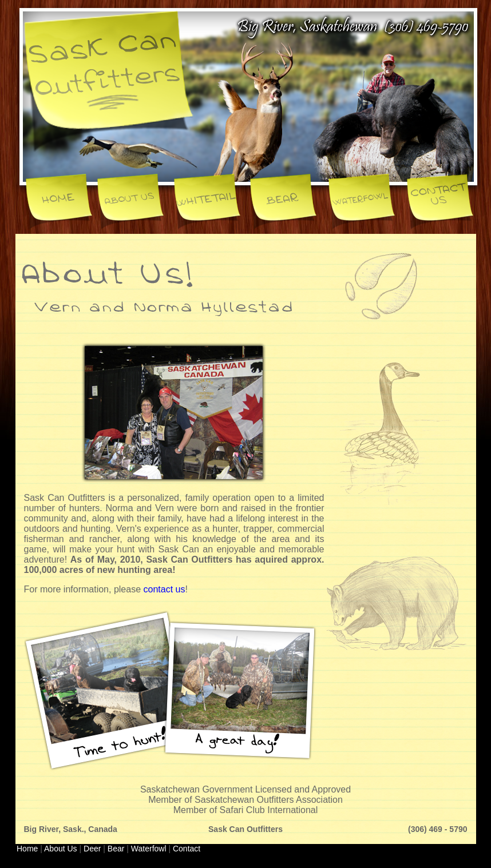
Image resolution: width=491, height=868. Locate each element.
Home (27, 849)
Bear (116, 849)
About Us (61, 849)
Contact (187, 849)
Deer (92, 849)
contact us (164, 589)
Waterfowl (149, 849)
